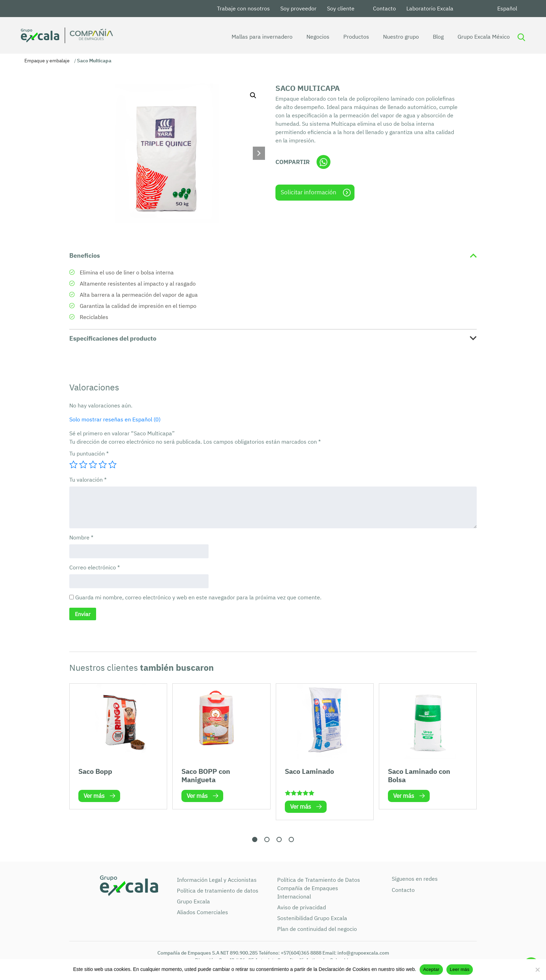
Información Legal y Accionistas (217, 880)
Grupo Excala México (474, 37)
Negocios (308, 37)
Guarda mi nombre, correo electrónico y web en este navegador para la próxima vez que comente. (198, 597)
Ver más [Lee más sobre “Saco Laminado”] (301, 807)
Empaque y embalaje (47, 61)
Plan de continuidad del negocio (317, 929)
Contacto (384, 8)
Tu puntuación (89, 453)
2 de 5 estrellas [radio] (83, 465)
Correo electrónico (95, 567)
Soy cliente (341, 8)
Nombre (81, 537)
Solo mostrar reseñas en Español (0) (115, 419)
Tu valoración (88, 480)
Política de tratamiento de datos (218, 890)
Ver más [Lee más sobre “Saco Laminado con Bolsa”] (404, 796)
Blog (428, 37)
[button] (253, 95)
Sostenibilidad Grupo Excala (312, 918)
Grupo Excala (193, 901)
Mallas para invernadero (252, 37)
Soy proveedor (298, 8)
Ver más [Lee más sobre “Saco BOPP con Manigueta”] (197, 796)
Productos (346, 37)
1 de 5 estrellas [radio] (73, 465)
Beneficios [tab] (85, 255)
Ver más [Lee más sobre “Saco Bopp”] (94, 796)
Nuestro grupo (391, 37)
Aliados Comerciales (202, 912)
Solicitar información (309, 192)
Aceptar (431, 969)
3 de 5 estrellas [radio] (93, 465)
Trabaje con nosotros (243, 8)
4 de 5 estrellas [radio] (103, 465)
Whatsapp (323, 162)
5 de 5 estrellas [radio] (112, 465)
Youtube (484, 9)
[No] (537, 970)
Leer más (460, 969)
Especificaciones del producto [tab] (113, 338)
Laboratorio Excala (430, 8)
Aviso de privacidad (302, 907)
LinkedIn (467, 9)
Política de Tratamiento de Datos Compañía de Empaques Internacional (319, 888)
